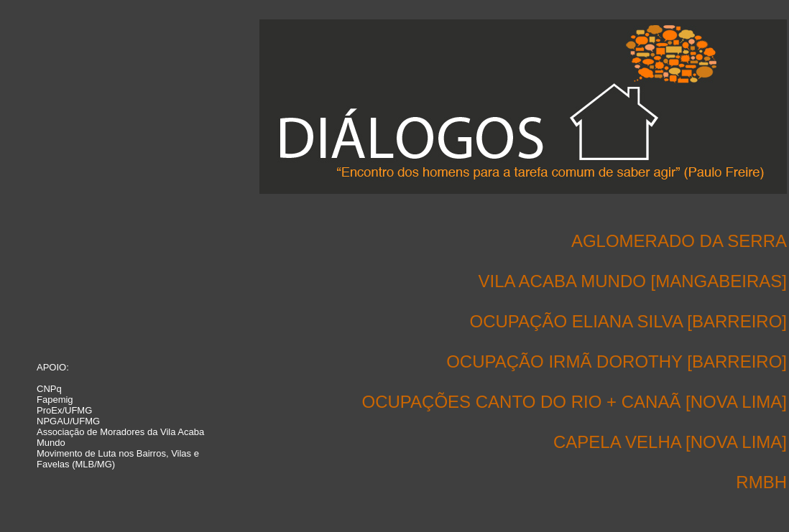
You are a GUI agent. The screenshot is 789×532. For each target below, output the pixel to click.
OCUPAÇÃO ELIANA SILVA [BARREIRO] (628, 321)
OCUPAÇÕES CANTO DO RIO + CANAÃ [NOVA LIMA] (575, 402)
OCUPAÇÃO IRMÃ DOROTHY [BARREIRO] (617, 361)
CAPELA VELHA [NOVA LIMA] (670, 442)
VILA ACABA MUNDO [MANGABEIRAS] (633, 281)
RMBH (761, 482)
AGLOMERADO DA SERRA (679, 241)
